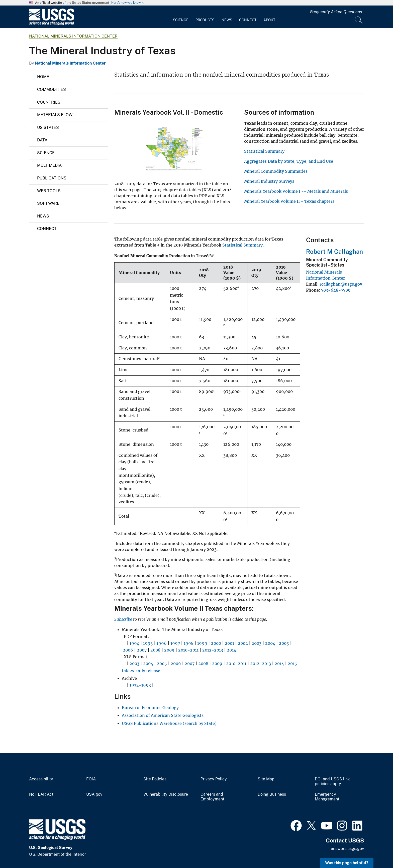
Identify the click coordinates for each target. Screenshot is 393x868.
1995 (148, 643)
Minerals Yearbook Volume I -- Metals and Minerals (296, 191)
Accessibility (41, 779)
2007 (142, 650)
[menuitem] (181, 17)
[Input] (331, 20)
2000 (216, 643)
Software (48, 203)
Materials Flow (55, 115)
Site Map (266, 779)
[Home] (52, 24)
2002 (243, 643)
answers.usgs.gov (347, 849)
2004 (270, 643)
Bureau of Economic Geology (150, 708)
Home (43, 77)
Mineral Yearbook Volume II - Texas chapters (289, 201)
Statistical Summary (264, 151)
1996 (162, 643)
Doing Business (272, 794)
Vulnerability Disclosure (166, 794)
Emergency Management (327, 797)
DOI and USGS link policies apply (332, 782)
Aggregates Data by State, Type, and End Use (289, 161)
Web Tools (49, 191)
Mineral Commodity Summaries (276, 171)
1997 (175, 643)
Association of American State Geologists (163, 715)
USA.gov (94, 794)
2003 (257, 643)
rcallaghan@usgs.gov (341, 284)
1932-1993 (140, 685)
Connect (248, 20)
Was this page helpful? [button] (347, 863)
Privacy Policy (214, 779)
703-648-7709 (336, 290)
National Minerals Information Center (73, 36)
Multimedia (49, 165)
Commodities (52, 89)
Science (181, 20)
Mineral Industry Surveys (269, 181)
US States (48, 128)
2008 (155, 650)
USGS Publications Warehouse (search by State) (169, 723)
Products (205, 20)
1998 (189, 643)
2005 (284, 643)
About (269, 20)
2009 (169, 650)
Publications (52, 178)
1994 (134, 643)
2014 (231, 650)
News (227, 20)
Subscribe (123, 619)
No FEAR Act (41, 794)
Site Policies (155, 779)
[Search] (359, 20)
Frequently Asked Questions (336, 12)
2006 (128, 650)
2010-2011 (188, 650)
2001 (229, 643)
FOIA (91, 779)
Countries (49, 102)
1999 (202, 643)
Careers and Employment (212, 797)
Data (42, 140)
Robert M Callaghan (334, 252)
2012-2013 (213, 650)
